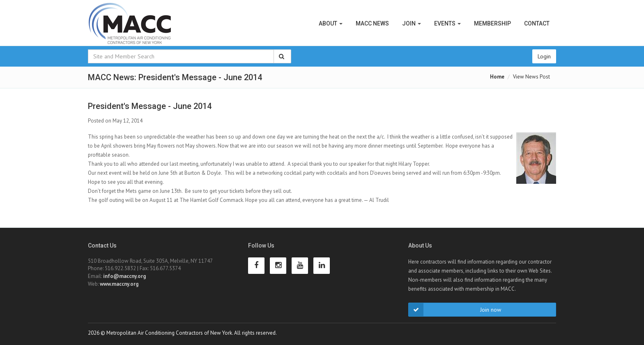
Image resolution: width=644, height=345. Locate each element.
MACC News (372, 23)
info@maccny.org (124, 276)
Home (497, 77)
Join (412, 23)
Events (447, 23)
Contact (537, 23)
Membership (492, 23)
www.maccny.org (119, 284)
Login (544, 56)
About (331, 23)
